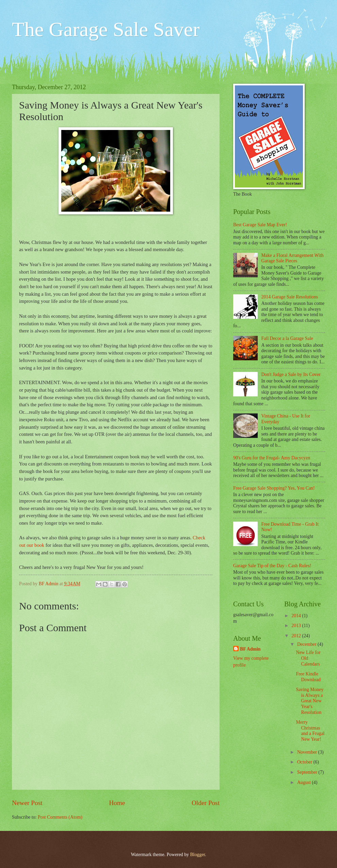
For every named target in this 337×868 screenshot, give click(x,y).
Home (117, 803)
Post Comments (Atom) (60, 817)
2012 (297, 636)
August (304, 782)
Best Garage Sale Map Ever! (260, 225)
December (307, 644)
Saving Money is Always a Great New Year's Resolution (310, 701)
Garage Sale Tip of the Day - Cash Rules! (272, 566)
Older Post (206, 803)
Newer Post (27, 803)
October (305, 762)
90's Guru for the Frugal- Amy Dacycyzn (272, 458)
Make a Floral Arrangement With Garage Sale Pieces (293, 258)
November (308, 752)
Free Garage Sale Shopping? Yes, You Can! (274, 488)
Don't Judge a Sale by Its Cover (291, 374)
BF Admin (250, 649)
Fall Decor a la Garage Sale (287, 338)
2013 (297, 626)
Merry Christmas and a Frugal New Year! (310, 731)
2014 (297, 616)
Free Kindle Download (308, 677)
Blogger (197, 855)
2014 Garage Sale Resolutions (290, 297)
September (308, 772)
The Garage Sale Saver (106, 29)
